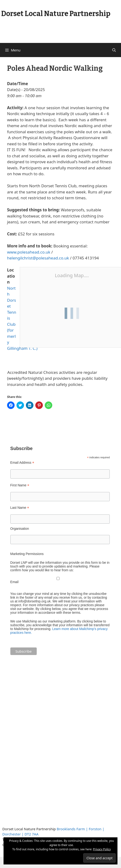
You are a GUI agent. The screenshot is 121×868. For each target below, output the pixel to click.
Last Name (20, 508)
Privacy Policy (102, 849)
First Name (20, 485)
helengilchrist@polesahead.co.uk (38, 258)
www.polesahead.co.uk (29, 252)
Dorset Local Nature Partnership (56, 14)
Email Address (22, 463)
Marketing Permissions (27, 554)
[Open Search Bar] (114, 50)
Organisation (20, 529)
